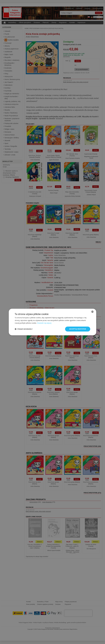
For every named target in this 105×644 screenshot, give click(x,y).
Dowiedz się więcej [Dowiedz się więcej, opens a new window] (44, 323)
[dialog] (52, 322)
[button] (24, 329)
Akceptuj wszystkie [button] (78, 329)
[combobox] (92, 312)
